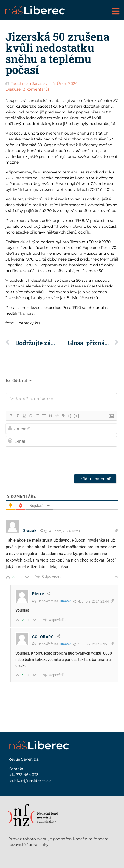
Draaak (65, 601)
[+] (77, 416)
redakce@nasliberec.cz (30, 780)
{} (70, 416)
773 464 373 (27, 775)
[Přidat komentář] (95, 479)
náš (35, 10)
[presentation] (67, 459)
